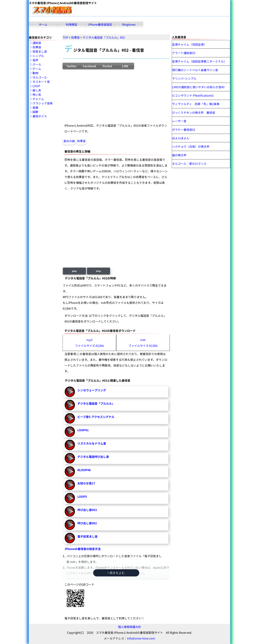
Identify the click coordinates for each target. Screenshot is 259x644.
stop (98, 271)
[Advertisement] (116, 96)
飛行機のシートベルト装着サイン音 (195, 70)
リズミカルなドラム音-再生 (70, 445)
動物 (35, 73)
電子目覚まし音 (87, 536)
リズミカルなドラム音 (92, 443)
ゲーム (37, 69)
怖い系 (37, 95)
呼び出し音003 (87, 510)
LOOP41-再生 (70, 432)
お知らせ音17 (86, 483)
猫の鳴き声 (179, 155)
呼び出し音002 (87, 523)
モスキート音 (41, 82)
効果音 (81, 141)
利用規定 (72, 24)
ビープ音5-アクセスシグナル (96, 417)
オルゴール (40, 77)
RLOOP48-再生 (70, 471)
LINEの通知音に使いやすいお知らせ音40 (198, 87)
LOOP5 (82, 496)
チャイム (38, 99)
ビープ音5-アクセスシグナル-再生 (70, 418)
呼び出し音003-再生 (70, 511)
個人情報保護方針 (129, 627)
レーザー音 (179, 121)
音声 (35, 60)
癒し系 (37, 90)
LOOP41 (83, 430)
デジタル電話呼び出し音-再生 (70, 458)
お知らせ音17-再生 (70, 485)
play (74, 271)
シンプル (38, 56)
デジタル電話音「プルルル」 (96, 403)
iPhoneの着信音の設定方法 (83, 549)
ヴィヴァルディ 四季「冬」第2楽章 (196, 104)
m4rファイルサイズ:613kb (143, 343)
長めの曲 (69, 141)
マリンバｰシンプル (184, 78)
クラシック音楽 (43, 103)
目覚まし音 (40, 52)
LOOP (36, 86)
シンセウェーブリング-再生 (70, 392)
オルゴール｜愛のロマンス (189, 164)
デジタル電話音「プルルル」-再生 (70, 405)
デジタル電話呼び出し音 (93, 457)
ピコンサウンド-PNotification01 (193, 95)
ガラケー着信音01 (184, 130)
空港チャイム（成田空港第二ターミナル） (199, 61)
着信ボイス (40, 116)
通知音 (37, 43)
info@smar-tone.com (141, 638)
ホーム (43, 24)
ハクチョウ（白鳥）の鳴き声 (191, 146)
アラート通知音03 (184, 53)
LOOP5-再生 (70, 498)
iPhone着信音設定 (100, 24)
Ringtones (129, 24)
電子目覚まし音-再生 (70, 538)
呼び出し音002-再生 (70, 525)
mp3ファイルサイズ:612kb (89, 343)
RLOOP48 (84, 470)
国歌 (35, 112)
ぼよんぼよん (181, 138)
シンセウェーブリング (92, 390)
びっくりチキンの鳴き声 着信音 (194, 112)
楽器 (35, 108)
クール (37, 65)
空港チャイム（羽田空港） (189, 44)
